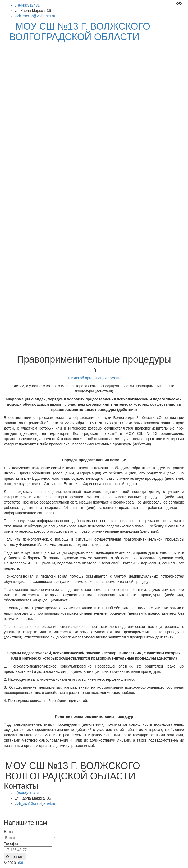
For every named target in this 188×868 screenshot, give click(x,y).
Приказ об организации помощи (94, 378)
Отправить (15, 857)
